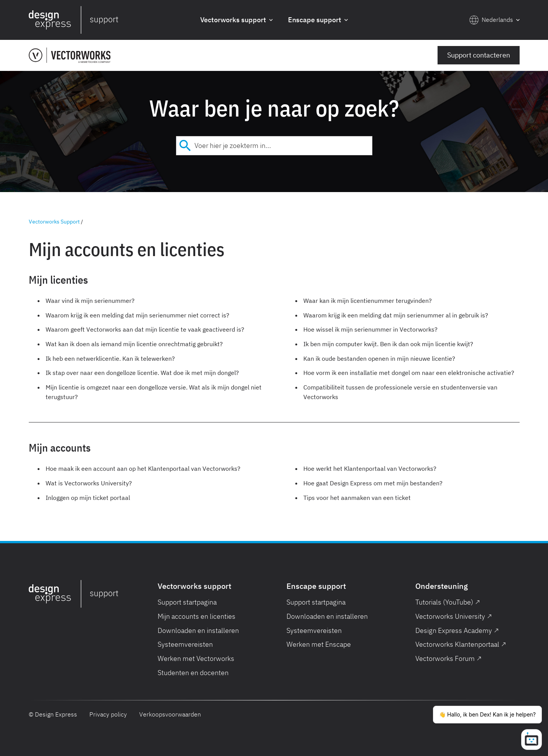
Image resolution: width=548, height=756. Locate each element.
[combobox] (274, 146)
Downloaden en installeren (198, 630)
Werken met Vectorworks (196, 658)
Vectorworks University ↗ (454, 616)
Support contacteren (479, 55)
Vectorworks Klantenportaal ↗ (461, 644)
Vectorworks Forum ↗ (448, 658)
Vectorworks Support (54, 222)
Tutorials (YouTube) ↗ (448, 602)
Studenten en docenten (193, 673)
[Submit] (185, 146)
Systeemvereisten (185, 644)
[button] (236, 20)
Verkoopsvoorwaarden (170, 714)
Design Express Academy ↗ (457, 630)
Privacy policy (108, 714)
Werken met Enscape (319, 644)
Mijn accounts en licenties (197, 616)
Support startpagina (187, 602)
